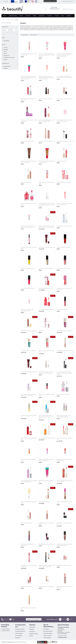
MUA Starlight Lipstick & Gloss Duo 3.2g (65, 351)
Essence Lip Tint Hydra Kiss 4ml (27, 141)
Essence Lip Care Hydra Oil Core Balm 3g (29, 416)
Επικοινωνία (18, 638)
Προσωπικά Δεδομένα (48, 631)
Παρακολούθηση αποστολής (50, 1)
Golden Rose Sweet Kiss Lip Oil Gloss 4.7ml (46, 183)
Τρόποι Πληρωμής (47, 638)
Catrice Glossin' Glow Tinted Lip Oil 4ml (47, 438)
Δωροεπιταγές (32, 627)
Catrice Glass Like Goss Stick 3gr (45, 99)
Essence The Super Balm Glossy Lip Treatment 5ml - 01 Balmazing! (46, 373)
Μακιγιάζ (5, 16)
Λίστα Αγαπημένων (19, 633)
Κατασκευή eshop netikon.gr (20, 642)
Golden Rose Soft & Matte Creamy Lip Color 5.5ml (65, 587)
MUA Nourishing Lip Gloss (26, 587)
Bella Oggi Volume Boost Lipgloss (64, 182)
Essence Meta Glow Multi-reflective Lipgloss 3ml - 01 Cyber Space (28, 395)
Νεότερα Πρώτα (25, 35)
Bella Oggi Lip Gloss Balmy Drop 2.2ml (47, 544)
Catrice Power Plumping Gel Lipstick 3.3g (64, 502)
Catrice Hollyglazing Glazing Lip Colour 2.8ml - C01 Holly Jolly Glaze (47, 121)
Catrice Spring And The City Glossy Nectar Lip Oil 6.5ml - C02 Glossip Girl (64, 77)
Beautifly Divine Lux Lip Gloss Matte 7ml (28, 608)
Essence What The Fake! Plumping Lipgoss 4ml (28, 99)
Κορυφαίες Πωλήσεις (34, 634)
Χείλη (12, 20)
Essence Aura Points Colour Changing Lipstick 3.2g (29, 121)
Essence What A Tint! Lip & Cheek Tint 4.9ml (29, 204)
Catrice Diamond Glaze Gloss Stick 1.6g (47, 141)
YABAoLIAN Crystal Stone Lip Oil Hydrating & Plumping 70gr (63, 416)
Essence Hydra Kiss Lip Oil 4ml (63, 394)
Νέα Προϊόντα (32, 631)
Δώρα (63, 16)
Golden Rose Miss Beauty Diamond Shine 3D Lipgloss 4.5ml (46, 460)
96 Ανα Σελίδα (34, 35)
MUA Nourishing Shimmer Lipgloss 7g (29, 331)
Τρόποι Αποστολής (47, 635)
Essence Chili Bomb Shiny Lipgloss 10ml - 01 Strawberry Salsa (47, 162)
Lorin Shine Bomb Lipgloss (62, 310)
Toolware (57, 16)
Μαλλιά (21, 16)
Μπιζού (35, 16)
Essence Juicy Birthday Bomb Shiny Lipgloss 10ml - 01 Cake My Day (28, 227)
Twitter (70, 619)
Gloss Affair (41, 331)
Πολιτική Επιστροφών (48, 633)
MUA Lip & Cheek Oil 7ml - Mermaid (28, 351)
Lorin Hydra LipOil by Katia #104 (64, 268)
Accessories (28, 16)
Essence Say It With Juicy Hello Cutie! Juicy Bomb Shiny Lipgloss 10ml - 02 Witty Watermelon (28, 78)
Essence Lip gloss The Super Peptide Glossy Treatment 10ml (64, 204)
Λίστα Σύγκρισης (19, 635)
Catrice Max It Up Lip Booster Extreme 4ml (29, 439)
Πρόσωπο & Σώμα (13, 16)
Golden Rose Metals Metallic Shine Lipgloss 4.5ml (28, 545)
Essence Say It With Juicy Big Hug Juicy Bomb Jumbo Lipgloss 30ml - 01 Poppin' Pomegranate (65, 55)
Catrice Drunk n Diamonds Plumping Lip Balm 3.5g (29, 566)
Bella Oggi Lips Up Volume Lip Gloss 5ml (64, 524)
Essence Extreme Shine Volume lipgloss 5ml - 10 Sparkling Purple (29, 481)
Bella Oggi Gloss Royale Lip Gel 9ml (64, 565)
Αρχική (3, 20)
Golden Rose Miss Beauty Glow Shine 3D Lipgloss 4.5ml (65, 460)
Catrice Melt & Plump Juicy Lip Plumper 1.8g (29, 248)
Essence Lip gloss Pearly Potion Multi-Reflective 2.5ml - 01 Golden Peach (47, 227)
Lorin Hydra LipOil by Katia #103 (28, 288)
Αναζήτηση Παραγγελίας (20, 631)
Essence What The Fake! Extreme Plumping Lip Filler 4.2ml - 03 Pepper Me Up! (64, 373)
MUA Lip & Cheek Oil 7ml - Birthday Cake (46, 351)
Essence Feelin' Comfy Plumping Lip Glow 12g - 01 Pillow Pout (64, 121)
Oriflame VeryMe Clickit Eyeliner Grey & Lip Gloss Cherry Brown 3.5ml (47, 566)
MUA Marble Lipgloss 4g (62, 161)
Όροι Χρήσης (46, 629)
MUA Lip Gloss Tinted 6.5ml (27, 523)
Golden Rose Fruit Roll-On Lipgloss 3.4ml (28, 460)
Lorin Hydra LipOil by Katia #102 (64, 247)
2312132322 (5, 619)
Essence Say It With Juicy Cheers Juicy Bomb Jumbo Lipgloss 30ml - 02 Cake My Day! (47, 55)
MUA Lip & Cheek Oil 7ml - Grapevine (64, 331)
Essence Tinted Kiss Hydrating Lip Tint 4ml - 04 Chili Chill (65, 481)
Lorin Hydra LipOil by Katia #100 (46, 268)
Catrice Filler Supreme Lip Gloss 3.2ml (65, 99)
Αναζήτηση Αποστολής (20, 629)
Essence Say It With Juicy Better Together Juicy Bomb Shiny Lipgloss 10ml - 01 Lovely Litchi (46, 78)
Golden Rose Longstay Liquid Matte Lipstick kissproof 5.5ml (64, 545)
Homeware (50, 16)
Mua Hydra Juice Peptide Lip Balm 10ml (47, 247)
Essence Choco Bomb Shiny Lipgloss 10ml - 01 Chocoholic (28, 162)
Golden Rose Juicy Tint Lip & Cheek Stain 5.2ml (64, 289)
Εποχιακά (69, 16)
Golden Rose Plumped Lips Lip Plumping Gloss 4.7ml (27, 310)
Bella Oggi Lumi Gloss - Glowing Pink (46, 587)
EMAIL (12, 619)
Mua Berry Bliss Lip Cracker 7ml (45, 288)
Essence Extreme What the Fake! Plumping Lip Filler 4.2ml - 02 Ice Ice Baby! (46, 417)
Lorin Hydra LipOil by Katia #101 (28, 268)
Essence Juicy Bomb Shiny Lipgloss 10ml (46, 481)
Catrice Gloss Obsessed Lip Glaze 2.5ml (65, 141)
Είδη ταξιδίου (42, 16)
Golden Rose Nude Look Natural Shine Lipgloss (47, 524)
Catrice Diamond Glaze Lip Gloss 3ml (64, 226)
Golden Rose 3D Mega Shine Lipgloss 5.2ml (29, 502)
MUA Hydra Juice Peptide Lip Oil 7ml (46, 310)
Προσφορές (32, 629)
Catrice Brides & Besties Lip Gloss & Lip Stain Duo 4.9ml (29, 54)
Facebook (63, 619)
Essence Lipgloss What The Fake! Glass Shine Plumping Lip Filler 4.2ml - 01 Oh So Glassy (47, 205)
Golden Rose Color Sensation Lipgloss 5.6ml (47, 395)
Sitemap (31, 636)
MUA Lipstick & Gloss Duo (44, 502)
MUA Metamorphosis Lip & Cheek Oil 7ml (65, 439)
